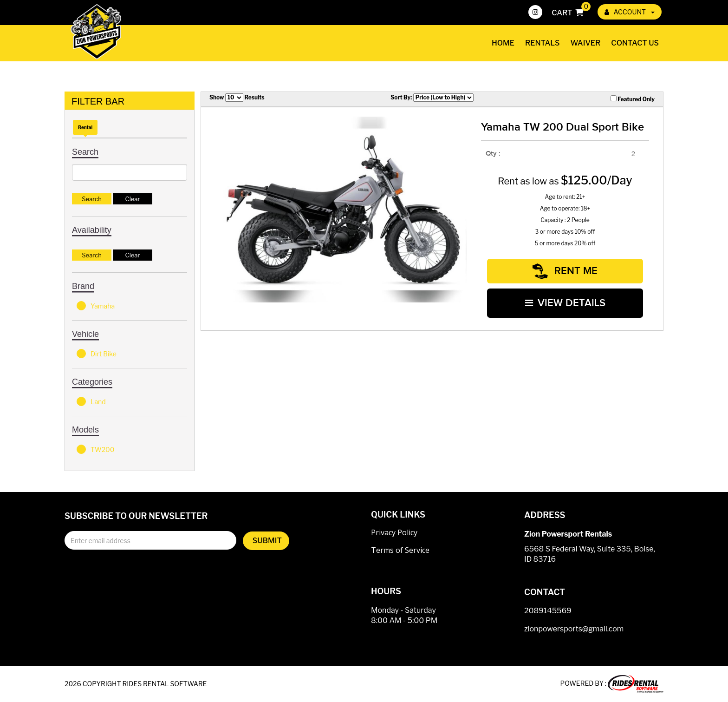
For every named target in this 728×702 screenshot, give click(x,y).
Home (503, 43)
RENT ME (565, 271)
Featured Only (633, 99)
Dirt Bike (97, 354)
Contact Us (635, 43)
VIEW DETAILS (565, 302)
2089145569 (548, 611)
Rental (85, 127)
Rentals (543, 43)
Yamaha (96, 306)
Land (91, 401)
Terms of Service (400, 550)
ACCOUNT (630, 12)
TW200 (95, 449)
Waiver (586, 43)
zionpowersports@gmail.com (574, 629)
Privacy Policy (394, 532)
